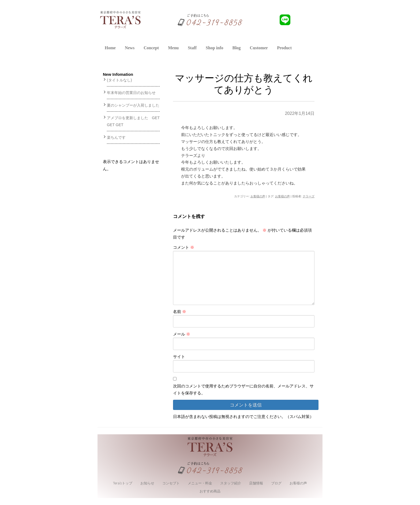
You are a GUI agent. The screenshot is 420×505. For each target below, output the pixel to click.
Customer (259, 48)
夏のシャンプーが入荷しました (133, 105)
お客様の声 (258, 196)
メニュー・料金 (200, 483)
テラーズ (309, 196)
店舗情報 (256, 483)
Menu (173, 48)
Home (110, 48)
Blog (236, 48)
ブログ (276, 483)
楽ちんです (116, 137)
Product (284, 48)
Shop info (214, 48)
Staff (192, 48)
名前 (180, 312)
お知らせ (147, 483)
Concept (151, 48)
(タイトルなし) (119, 80)
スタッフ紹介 (231, 483)
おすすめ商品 (210, 491)
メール (182, 334)
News (130, 48)
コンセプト (171, 483)
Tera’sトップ (123, 483)
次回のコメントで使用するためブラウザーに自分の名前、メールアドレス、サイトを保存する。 (243, 389)
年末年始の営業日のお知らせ (131, 93)
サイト (179, 357)
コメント (184, 247)
